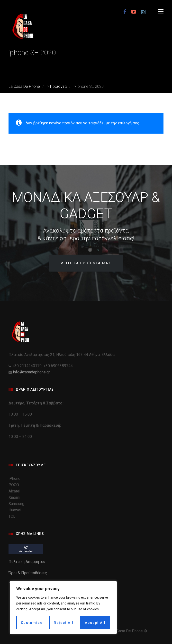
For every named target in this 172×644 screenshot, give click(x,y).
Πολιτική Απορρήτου (27, 562)
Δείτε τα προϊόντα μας (86, 263)
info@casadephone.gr (31, 372)
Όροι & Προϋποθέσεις (28, 573)
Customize (32, 623)
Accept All (95, 623)
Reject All (64, 623)
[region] (63, 608)
